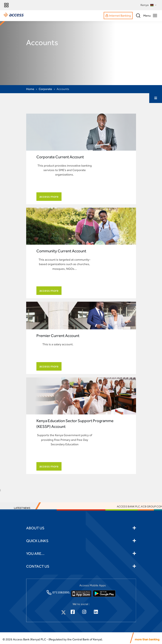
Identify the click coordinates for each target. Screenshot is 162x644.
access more (49, 197)
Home (30, 89)
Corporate (45, 89)
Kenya (149, 5)
